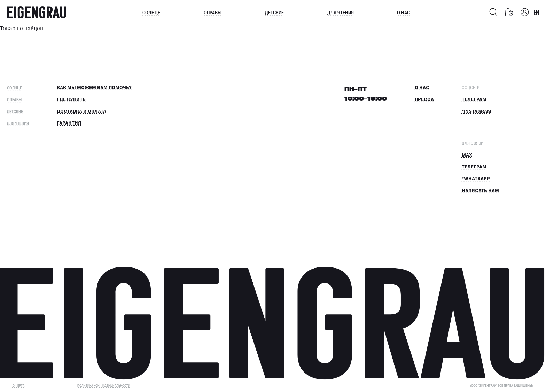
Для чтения (341, 12)
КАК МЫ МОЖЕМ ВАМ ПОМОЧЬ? (94, 88)
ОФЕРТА (18, 386)
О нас (403, 12)
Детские (274, 12)
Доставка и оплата (81, 111)
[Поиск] (493, 12)
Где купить (71, 99)
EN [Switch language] (536, 12)
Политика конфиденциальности (104, 386)
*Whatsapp (476, 179)
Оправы (213, 12)
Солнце (151, 12)
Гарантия (69, 123)
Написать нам (480, 191)
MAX (467, 155)
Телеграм (474, 99)
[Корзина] (509, 12)
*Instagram (477, 111)
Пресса (424, 99)
